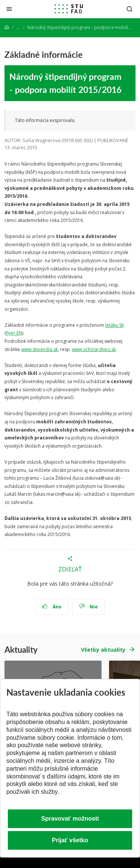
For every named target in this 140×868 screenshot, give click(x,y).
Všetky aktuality (103, 650)
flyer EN (14, 333)
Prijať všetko (70, 840)
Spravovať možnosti (70, 819)
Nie (88, 607)
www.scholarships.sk (94, 349)
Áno (52, 607)
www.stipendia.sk (40, 349)
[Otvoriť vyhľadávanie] (130, 9)
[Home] (7, 27)
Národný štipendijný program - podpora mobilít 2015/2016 (65, 83)
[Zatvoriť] (9, 9)
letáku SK (115, 325)
